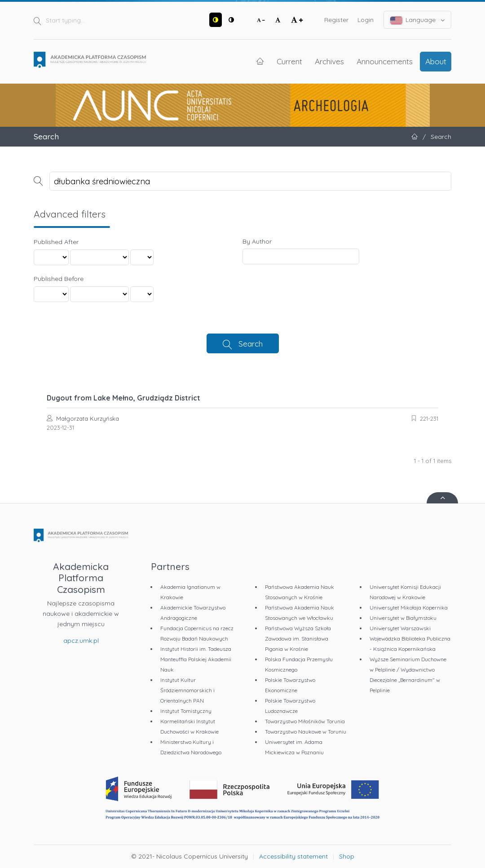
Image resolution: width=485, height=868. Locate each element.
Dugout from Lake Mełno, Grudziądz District (123, 398)
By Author (257, 241)
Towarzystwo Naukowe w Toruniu (306, 732)
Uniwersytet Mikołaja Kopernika (409, 608)
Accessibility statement (293, 856)
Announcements (385, 61)
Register (336, 20)
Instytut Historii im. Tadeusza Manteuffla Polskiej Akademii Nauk (196, 659)
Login (366, 20)
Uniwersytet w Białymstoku (403, 618)
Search (251, 343)
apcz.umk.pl (81, 641)
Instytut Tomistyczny (186, 711)
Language (418, 20)
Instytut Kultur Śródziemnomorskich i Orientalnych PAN (187, 690)
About (436, 61)
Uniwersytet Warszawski (400, 628)
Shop (347, 856)
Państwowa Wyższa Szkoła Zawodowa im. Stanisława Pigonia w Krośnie (298, 639)
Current (289, 61)
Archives (329, 61)
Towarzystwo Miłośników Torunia (305, 721)
